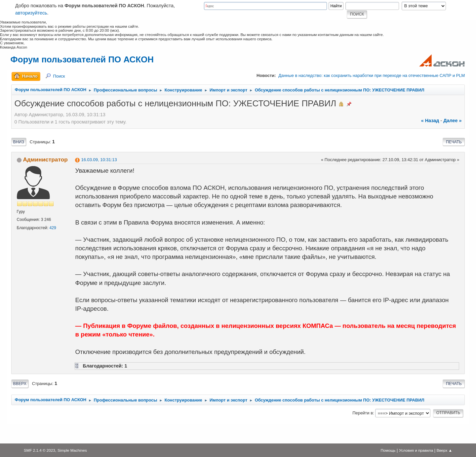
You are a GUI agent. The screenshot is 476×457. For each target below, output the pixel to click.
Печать (454, 142)
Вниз (19, 142)
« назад (430, 121)
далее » (452, 121)
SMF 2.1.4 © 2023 (40, 450)
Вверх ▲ (444, 450)
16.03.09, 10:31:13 (99, 160)
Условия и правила (416, 450)
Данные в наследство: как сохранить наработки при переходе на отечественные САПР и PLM (372, 75)
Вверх (20, 384)
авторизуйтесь (31, 13)
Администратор (45, 159)
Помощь (388, 450)
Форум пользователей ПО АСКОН (82, 59)
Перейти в (363, 413)
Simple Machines (72, 450)
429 (53, 228)
